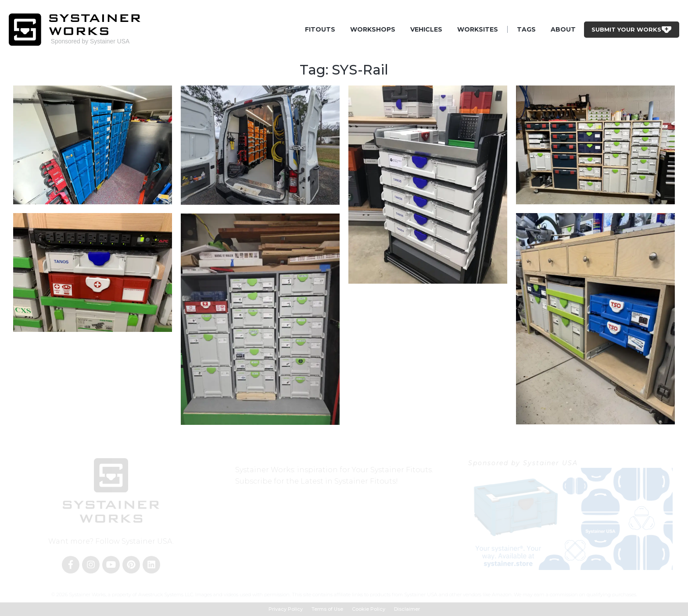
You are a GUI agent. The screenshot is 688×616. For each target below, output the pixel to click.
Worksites (478, 29)
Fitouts (320, 29)
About (563, 29)
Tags (526, 29)
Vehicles (426, 29)
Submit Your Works (632, 29)
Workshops (373, 29)
